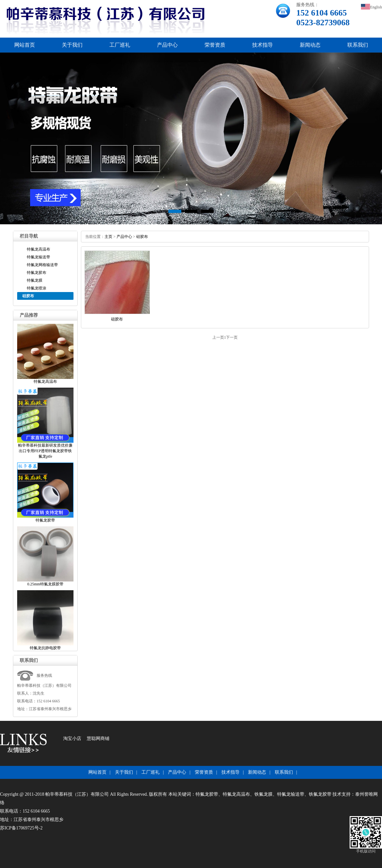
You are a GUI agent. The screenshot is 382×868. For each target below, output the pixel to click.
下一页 (232, 337)
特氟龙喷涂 (37, 288)
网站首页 (25, 45)
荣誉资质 (215, 45)
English (371, 7)
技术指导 (263, 45)
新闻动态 (310, 45)
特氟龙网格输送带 (42, 265)
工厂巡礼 (120, 45)
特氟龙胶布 (37, 273)
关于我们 (72, 45)
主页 (108, 237)
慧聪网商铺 (98, 739)
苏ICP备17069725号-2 (21, 828)
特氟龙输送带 (39, 257)
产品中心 (167, 45)
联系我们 (358, 45)
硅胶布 (142, 237)
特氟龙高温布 (39, 249)
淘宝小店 (72, 739)
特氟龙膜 (35, 280)
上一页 (218, 337)
